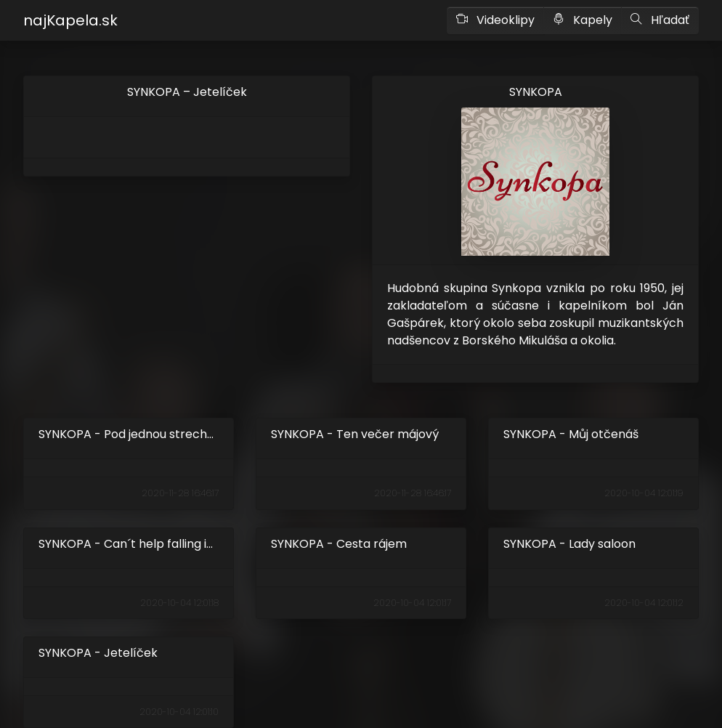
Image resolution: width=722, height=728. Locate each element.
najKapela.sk (70, 20)
